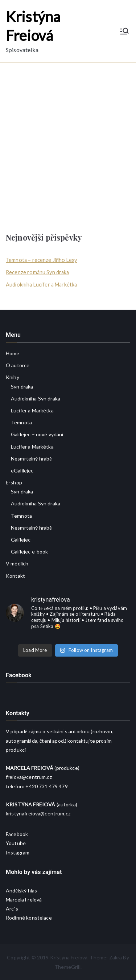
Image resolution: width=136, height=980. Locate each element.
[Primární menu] (124, 31)
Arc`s (12, 909)
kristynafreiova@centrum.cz (38, 813)
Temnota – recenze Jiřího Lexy (41, 260)
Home (13, 353)
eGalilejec (22, 470)
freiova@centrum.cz (29, 777)
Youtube (16, 843)
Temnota (21, 422)
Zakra (116, 957)
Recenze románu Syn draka (38, 272)
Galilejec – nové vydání (37, 434)
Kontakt (15, 576)
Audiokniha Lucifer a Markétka (41, 285)
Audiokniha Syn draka (36, 398)
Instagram (18, 852)
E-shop (14, 482)
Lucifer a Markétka (32, 410)
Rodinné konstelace (29, 918)
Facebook (17, 834)
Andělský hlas (21, 890)
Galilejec (21, 540)
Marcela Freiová (24, 900)
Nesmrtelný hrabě (31, 459)
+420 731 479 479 (46, 786)
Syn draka (22, 387)
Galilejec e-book (29, 551)
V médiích (17, 563)
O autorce (18, 365)
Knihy (13, 377)
